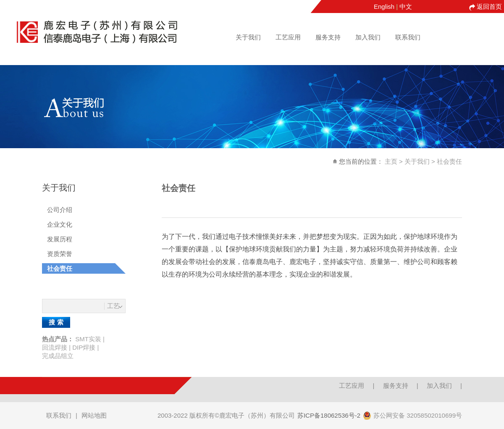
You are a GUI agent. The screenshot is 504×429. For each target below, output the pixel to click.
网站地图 (94, 415)
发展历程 (60, 239)
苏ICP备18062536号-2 (329, 415)
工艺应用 (288, 37)
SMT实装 (88, 339)
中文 (406, 7)
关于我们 (248, 37)
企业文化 (60, 224)
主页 (391, 161)
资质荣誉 (60, 254)
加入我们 (368, 37)
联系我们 (408, 37)
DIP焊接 (84, 347)
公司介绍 (60, 210)
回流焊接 (55, 347)
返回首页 (489, 7)
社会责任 (449, 161)
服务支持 (328, 37)
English (384, 7)
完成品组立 (58, 356)
